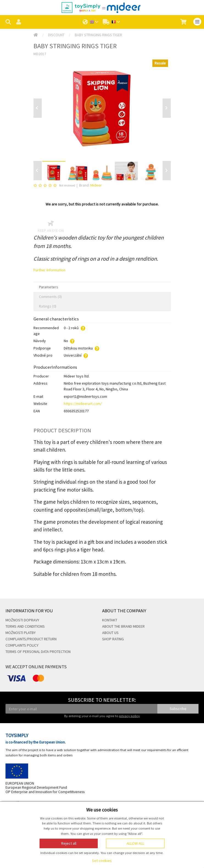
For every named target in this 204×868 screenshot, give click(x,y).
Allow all (135, 843)
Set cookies (102, 861)
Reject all (69, 843)
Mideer (96, 185)
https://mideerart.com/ (83, 404)
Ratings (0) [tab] (48, 306)
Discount (56, 35)
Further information (49, 270)
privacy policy (129, 716)
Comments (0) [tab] (50, 297)
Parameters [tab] (49, 287)
